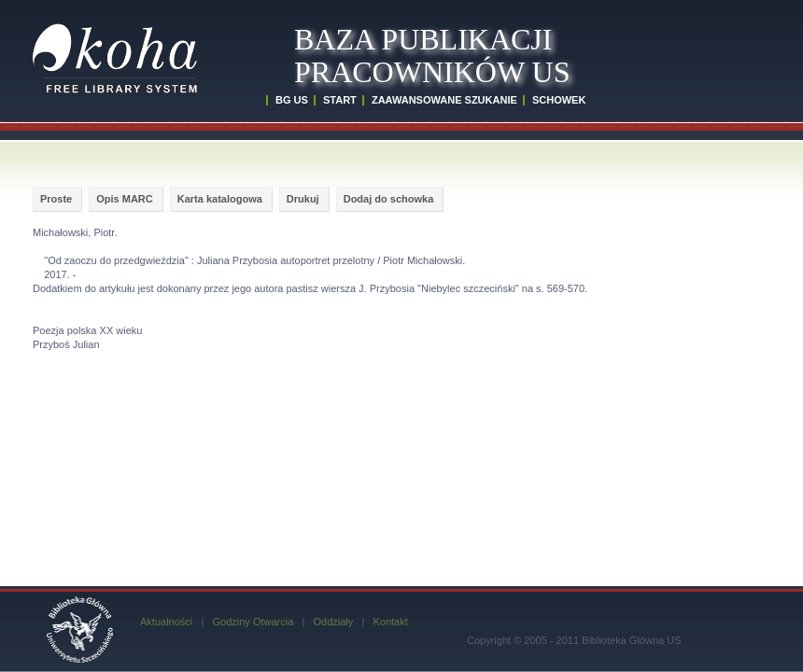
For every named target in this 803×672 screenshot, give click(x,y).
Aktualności (166, 622)
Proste (56, 199)
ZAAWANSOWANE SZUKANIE (444, 100)
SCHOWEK (559, 100)
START (340, 100)
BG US (292, 100)
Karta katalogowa (220, 199)
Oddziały (333, 622)
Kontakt (390, 622)
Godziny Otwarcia (253, 622)
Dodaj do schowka (389, 199)
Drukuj (303, 199)
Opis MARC (125, 199)
